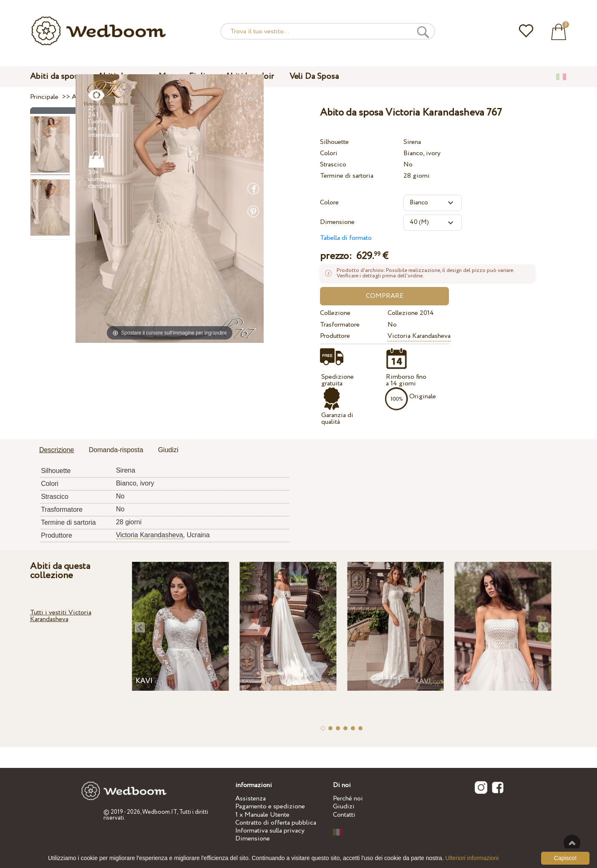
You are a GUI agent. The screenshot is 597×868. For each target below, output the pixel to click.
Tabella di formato (346, 238)
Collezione (335, 313)
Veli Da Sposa (314, 77)
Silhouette (334, 142)
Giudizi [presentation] (168, 450)
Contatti (344, 815)
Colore (329, 203)
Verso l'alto (572, 843)
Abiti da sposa (56, 77)
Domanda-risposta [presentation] (116, 450)
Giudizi (344, 806)
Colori (329, 153)
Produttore (335, 336)
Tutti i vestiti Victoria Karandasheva (61, 616)
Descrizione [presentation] (57, 450)
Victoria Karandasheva (419, 336)
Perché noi (348, 799)
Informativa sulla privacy (270, 831)
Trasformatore (340, 325)
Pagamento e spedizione (270, 806)
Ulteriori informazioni (472, 858)
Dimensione (337, 222)
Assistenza (251, 799)
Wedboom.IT (160, 812)
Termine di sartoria (347, 176)
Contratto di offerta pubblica (276, 823)
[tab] (57, 450)
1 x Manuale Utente (262, 815)
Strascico (333, 165)
